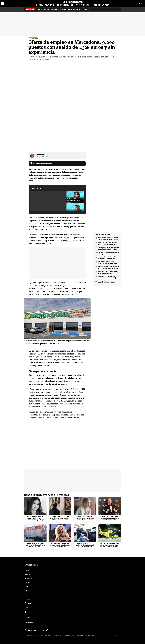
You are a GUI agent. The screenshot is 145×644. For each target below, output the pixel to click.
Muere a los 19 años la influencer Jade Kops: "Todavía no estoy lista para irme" (35, 518)
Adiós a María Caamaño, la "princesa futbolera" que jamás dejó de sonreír (85, 518)
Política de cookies (77, 635)
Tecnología (99, 5)
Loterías (28, 617)
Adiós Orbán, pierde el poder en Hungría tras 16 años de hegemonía (85, 545)
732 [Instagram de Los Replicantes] (50, 630)
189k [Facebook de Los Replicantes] (31, 630)
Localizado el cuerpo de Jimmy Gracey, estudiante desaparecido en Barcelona (108, 239)
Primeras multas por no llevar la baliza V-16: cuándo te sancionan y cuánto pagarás (108, 267)
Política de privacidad (64, 635)
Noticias (40, 5)
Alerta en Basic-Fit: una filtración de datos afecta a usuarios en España (35, 545)
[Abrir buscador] (139, 3)
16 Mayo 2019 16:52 (42, 157)
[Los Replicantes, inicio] (73, 2)
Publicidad (47, 635)
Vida (107, 5)
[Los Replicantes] (108, 635)
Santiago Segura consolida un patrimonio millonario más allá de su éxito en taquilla (110, 518)
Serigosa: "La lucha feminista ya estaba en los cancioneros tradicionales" (108, 258)
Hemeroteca (29, 622)
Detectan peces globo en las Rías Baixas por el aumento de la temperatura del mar (108, 253)
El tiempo (28, 612)
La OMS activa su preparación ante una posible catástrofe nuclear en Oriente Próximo (107, 243)
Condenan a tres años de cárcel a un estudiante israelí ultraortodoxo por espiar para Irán (108, 272)
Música (82, 5)
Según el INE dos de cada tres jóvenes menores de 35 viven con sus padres (60, 518)
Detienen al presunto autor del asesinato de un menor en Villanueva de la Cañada (110, 545)
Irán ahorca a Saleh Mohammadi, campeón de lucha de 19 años (108, 248)
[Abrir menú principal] (2, 3)
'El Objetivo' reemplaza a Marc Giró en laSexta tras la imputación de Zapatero (57, 9)
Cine (73, 5)
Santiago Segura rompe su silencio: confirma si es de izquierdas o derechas (106, 282)
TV (77, 5)
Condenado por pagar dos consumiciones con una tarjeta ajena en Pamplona (108, 277)
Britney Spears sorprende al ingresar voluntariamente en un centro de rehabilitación (60, 545)
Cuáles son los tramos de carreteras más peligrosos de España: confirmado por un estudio (107, 263)
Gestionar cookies (89, 635)
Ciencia (66, 5)
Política (48, 5)
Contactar (54, 635)
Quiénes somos (30, 635)
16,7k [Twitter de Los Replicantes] (38, 630)
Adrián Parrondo (43, 155)
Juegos (90, 5)
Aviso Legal (39, 635)
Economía (58, 5)
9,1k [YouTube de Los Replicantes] (44, 630)
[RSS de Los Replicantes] (26, 630)
